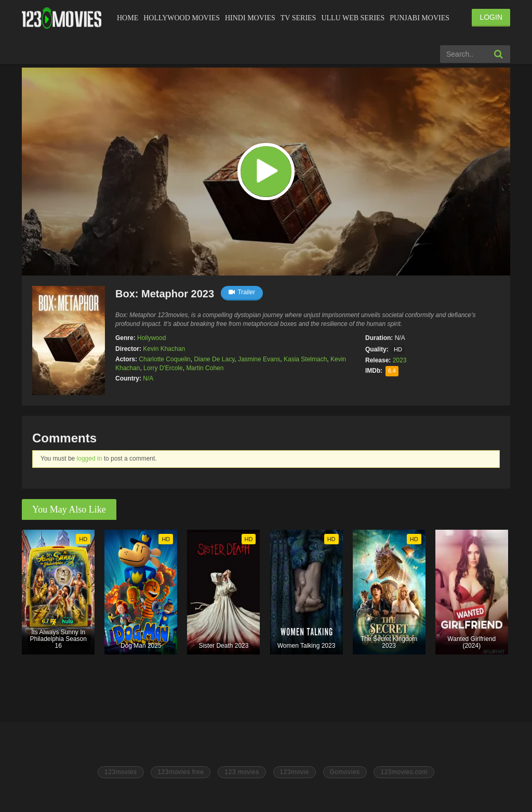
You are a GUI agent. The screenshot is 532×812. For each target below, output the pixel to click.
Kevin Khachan (164, 349)
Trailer (242, 292)
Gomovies (345, 772)
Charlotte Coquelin (164, 359)
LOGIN (491, 17)
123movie (295, 772)
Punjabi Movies (420, 18)
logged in (90, 459)
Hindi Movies (250, 18)
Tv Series (298, 18)
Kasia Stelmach (305, 359)
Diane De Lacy (214, 359)
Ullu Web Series (353, 18)
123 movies (242, 772)
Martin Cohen (205, 368)
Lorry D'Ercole (163, 368)
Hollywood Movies (182, 18)
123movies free (181, 772)
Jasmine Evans (259, 359)
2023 (400, 360)
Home (128, 18)
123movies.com (404, 772)
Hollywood (151, 338)
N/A (148, 378)
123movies (121, 772)
